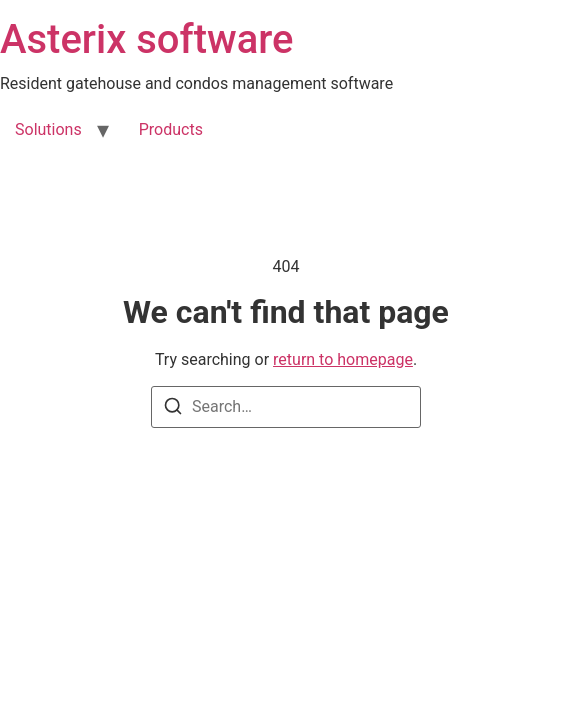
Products (171, 129)
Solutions (48, 129)
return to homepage (343, 359)
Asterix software (146, 39)
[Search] (173, 409)
